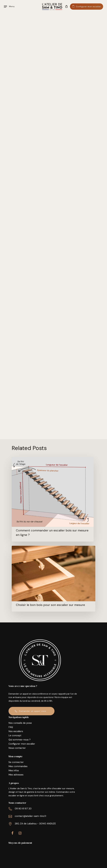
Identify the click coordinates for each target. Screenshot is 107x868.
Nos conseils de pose (20, 723)
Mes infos (14, 770)
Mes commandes (18, 766)
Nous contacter (17, 748)
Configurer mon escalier (22, 744)
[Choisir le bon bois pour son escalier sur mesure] (53, 579)
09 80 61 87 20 (23, 809)
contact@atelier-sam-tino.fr (31, 816)
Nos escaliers (16, 731)
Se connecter (16, 762)
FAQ (11, 727)
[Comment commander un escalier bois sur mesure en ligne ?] (53, 499)
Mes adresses (16, 775)
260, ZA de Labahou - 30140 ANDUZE (35, 824)
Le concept (15, 735)
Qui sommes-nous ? (20, 740)
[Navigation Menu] (9, 7)
